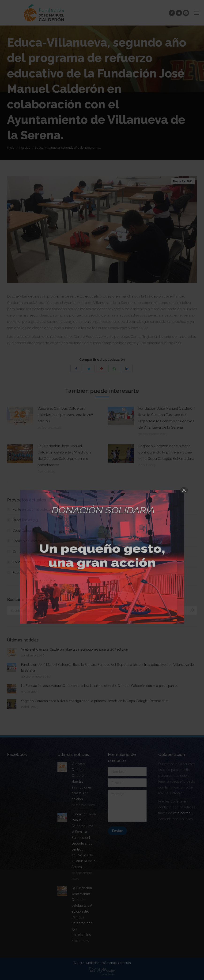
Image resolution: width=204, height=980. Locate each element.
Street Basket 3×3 (25, 520)
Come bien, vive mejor (30, 541)
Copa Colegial (23, 531)
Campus (19, 552)
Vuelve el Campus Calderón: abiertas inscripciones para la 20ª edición (65, 415)
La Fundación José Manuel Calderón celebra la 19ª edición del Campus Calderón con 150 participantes (64, 455)
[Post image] (20, 416)
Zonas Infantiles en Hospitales (35, 562)
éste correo (182, 813)
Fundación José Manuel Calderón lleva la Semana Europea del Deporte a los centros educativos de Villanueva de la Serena (166, 418)
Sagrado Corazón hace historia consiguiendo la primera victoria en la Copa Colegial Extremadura (166, 452)
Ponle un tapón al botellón (33, 509)
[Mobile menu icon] (196, 13)
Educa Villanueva (25, 573)
